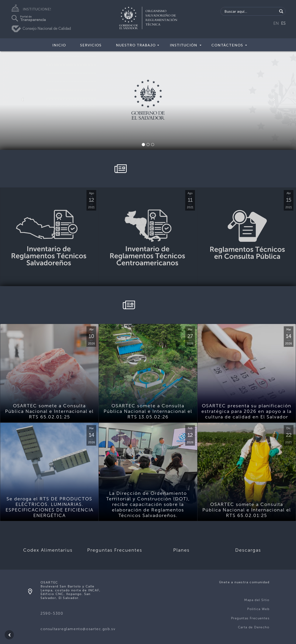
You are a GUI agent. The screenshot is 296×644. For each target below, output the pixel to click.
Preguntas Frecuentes (250, 618)
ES (283, 23)
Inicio (59, 45)
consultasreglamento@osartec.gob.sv (78, 629)
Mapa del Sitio (257, 600)
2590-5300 (52, 613)
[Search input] (250, 11)
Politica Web (258, 609)
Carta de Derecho (254, 627)
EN (276, 23)
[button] (22, 100)
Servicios (91, 45)
